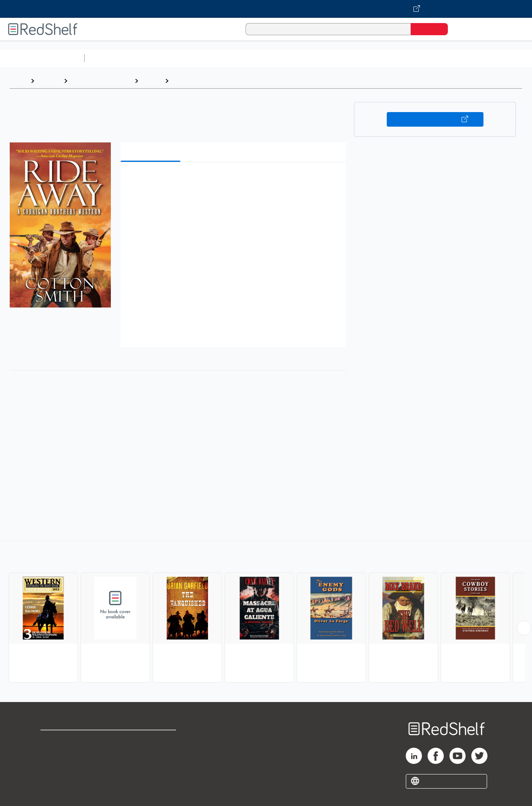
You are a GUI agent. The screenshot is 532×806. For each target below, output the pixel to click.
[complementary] (266, 613)
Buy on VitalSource (435, 119)
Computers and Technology (231, 58)
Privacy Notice (63, 766)
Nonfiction (490, 58)
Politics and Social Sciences (399, 58)
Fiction (457, 58)
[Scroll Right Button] (524, 628)
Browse (49, 81)
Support (53, 753)
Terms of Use (152, 740)
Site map (54, 779)
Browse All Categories (42, 58)
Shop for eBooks (66, 740)
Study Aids (109, 58)
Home (18, 81)
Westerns (187, 81)
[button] (235, 181)
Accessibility (150, 766)
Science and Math (159, 58)
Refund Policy (152, 753)
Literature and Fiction (101, 81)
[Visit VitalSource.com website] (266, 9)
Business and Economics (314, 58)
